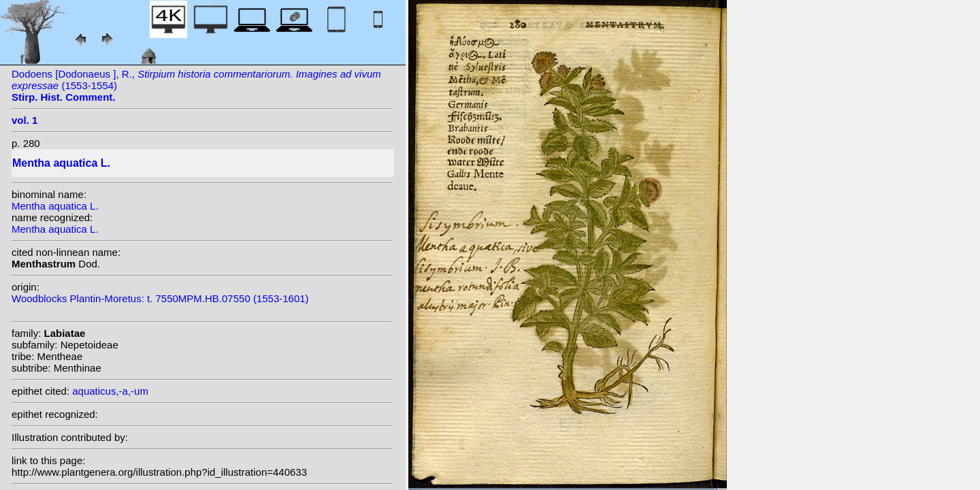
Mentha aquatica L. (55, 206)
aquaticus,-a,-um (110, 391)
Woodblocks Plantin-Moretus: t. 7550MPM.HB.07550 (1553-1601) (160, 298)
